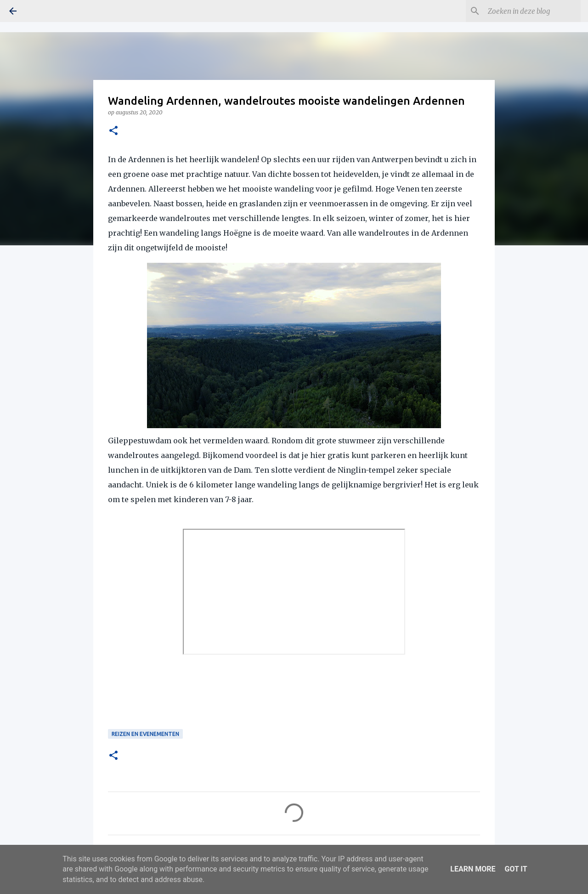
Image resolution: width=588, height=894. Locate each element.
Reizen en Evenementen (145, 734)
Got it (516, 869)
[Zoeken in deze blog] (532, 11)
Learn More (473, 869)
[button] (113, 131)
